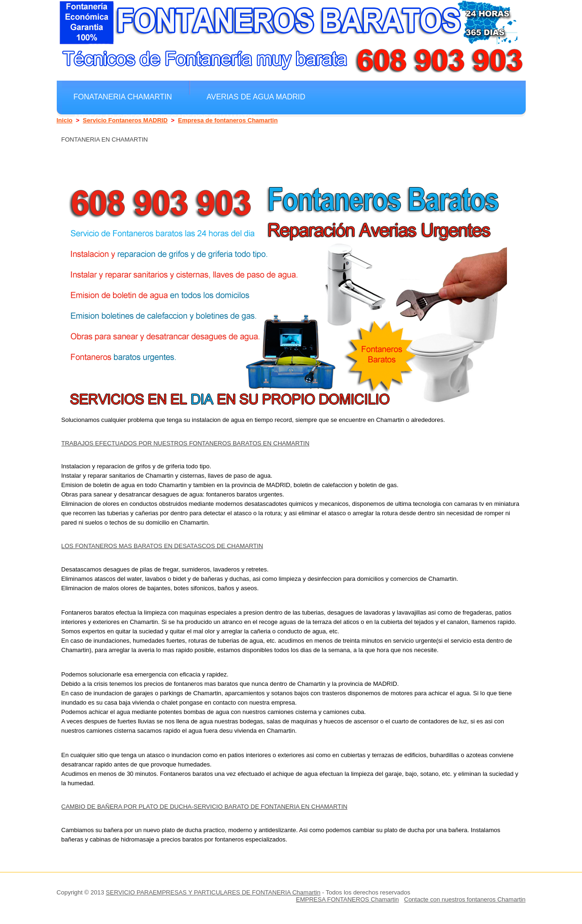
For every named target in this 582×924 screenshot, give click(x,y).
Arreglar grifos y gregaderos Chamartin (164, 117)
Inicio (65, 120)
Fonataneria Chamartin (123, 97)
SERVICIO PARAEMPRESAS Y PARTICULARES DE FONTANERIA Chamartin (213, 892)
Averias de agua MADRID (256, 97)
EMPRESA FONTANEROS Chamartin (348, 899)
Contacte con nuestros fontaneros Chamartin (465, 899)
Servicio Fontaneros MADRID (125, 120)
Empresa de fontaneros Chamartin (228, 120)
